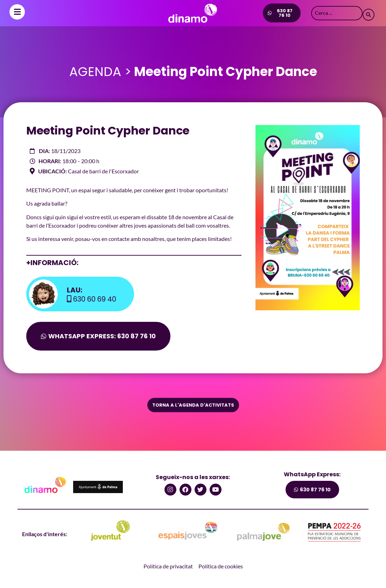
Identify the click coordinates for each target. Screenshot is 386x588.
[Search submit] (369, 13)
